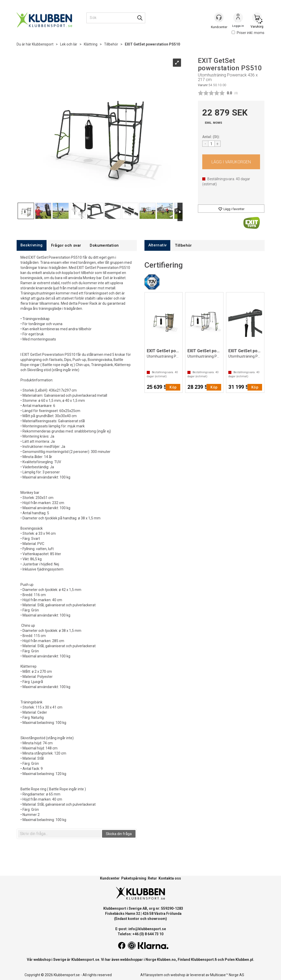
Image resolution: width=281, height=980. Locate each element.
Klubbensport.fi (204, 960)
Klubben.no (166, 960)
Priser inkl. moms (248, 33)
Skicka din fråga (119, 834)
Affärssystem (152, 975)
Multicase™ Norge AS (227, 975)
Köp (231, 162)
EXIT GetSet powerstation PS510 (152, 44)
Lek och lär (69, 44)
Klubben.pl (244, 960)
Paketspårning (134, 878)
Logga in (238, 18)
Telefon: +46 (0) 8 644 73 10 (140, 934)
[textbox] (60, 834)
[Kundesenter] (219, 18)
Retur (152, 878)
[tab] (32, 245)
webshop (178, 975)
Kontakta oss (170, 878)
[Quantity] (211, 144)
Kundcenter (110, 878)
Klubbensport (43, 44)
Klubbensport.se (85, 960)
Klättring (91, 44)
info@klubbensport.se (147, 929)
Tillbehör (111, 44)
